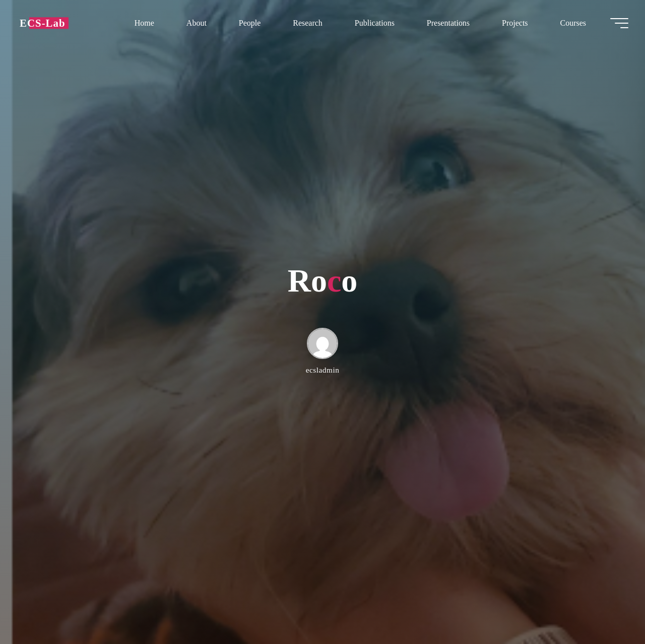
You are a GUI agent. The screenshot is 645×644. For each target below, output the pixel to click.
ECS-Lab (46, 24)
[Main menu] (616, 24)
